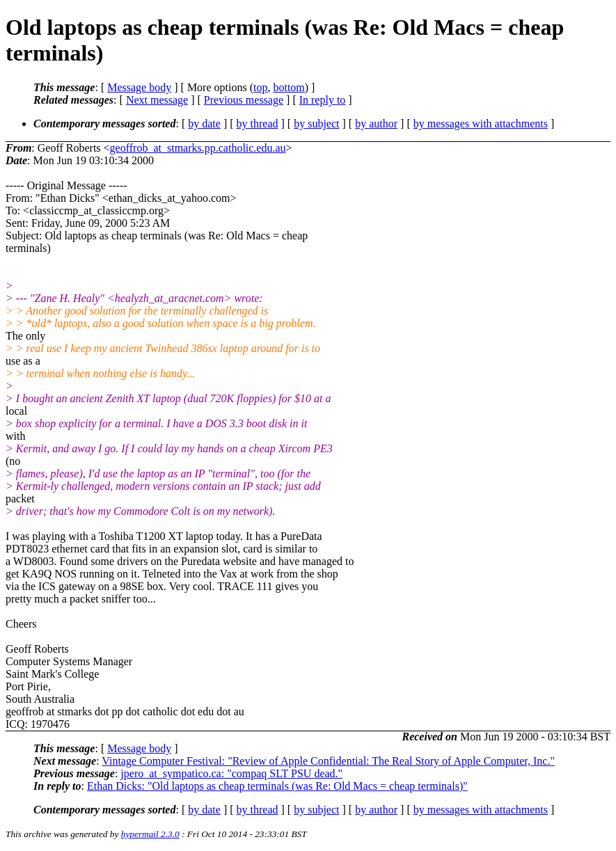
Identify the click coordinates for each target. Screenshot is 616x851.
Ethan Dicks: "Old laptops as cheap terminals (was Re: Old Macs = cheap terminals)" (277, 786)
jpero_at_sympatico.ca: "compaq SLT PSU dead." (231, 773)
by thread (258, 124)
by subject (316, 124)
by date (204, 124)
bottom (289, 87)
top (260, 87)
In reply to (323, 100)
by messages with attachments (481, 124)
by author (376, 124)
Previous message (244, 100)
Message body (139, 87)
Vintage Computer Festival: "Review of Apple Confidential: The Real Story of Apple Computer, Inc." (328, 761)
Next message (157, 100)
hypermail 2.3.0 (150, 834)
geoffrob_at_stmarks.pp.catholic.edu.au (198, 148)
